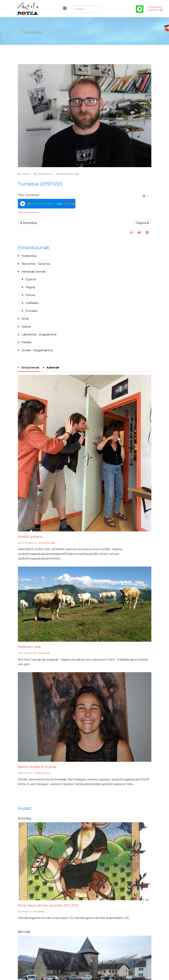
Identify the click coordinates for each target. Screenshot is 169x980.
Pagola (30, 287)
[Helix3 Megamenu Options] (65, 8)
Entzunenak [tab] (30, 368)
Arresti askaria (30, 536)
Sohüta (30, 295)
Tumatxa (26, 174)
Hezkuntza (28, 256)
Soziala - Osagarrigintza (37, 350)
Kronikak (44, 653)
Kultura (26, 327)
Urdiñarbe (32, 303)
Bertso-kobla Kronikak (37, 767)
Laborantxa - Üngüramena (39, 334)
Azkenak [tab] (52, 368)
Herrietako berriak (33, 272)
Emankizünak (47, 543)
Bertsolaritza (43, 773)
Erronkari (31, 311)
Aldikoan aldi (29, 647)
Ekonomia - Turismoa (35, 264)
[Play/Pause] (140, 9)
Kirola (25, 319)
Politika (26, 342)
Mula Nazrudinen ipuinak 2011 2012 (48, 905)
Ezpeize (31, 279)
